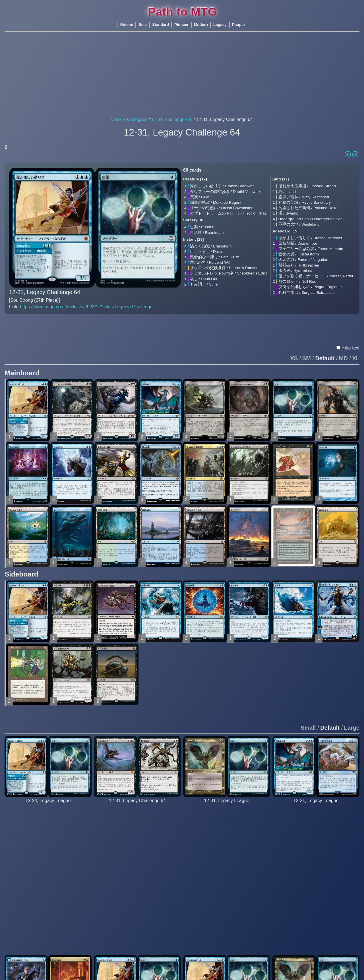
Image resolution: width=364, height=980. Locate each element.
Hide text (350, 335)
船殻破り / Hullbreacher (299, 265)
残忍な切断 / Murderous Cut (305, 893)
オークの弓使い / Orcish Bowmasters (222, 208)
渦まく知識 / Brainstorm (211, 246)
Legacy (220, 25)
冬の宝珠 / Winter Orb (344, 934)
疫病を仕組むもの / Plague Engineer (310, 287)
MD (343, 345)
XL (356, 345)
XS (294, 345)
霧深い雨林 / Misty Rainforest (304, 197)
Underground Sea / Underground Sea (311, 219)
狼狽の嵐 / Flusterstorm (299, 254)
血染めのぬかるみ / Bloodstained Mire (180, 822)
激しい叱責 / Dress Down (79, 863)
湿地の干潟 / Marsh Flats (168, 827)
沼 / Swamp (288, 213)
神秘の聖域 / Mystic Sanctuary (305, 202)
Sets (143, 25)
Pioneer (181, 25)
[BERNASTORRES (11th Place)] (137, 793)
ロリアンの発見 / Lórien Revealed (310, 836)
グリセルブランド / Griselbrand (129, 833)
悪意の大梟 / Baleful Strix (213, 816)
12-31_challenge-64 (171, 119)
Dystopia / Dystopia (74, 868)
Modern (201, 25)
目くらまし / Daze (206, 252)
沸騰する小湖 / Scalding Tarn (261, 827)
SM (307, 345)
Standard (161, 25)
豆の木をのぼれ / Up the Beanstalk (311, 928)
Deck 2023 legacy (129, 119)
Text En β (50, 321)
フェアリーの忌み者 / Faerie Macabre (312, 249)
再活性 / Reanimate (207, 233)
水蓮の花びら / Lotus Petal (125, 912)
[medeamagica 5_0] (48, 793)
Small (308, 714)
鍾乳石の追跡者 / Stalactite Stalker (43, 844)
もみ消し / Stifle (204, 284)
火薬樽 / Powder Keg (76, 901)
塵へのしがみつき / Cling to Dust (86, 857)
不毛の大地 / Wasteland (299, 224)
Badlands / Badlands (165, 816)
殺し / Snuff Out (204, 279)
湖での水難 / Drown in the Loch (218, 898)
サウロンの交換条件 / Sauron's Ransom (225, 268)
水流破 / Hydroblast (295, 271)
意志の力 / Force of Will (210, 262)
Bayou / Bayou (338, 816)
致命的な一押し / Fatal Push (215, 257)
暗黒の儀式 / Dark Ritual (123, 893)
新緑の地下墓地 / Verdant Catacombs (179, 844)
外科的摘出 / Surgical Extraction (306, 293)
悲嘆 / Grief (200, 197)
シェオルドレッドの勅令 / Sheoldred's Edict (228, 273)
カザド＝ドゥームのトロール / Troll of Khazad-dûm (235, 213)
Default (325, 345)
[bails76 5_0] (316, 793)
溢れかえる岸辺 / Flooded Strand (307, 186)
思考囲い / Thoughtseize (123, 879)
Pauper (239, 25)
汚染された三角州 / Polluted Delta (308, 208)
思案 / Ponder (202, 227)
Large (352, 714)
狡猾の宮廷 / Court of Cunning (262, 857)
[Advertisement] (182, 74)
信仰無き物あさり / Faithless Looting (134, 868)
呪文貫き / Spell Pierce (300, 909)
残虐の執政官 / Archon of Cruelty (130, 816)
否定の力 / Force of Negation (303, 260)
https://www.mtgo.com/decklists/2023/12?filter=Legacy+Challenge (86, 307)
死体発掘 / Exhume (118, 863)
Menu (127, 25)
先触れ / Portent (26, 868)
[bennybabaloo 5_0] (227, 793)
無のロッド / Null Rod (297, 281)
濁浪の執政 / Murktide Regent (216, 202)
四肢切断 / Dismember (298, 243)
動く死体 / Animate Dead (124, 925)
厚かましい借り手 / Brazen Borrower (222, 186)
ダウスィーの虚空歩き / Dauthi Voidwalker (227, 192)
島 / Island (287, 192)
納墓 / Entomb (114, 898)
